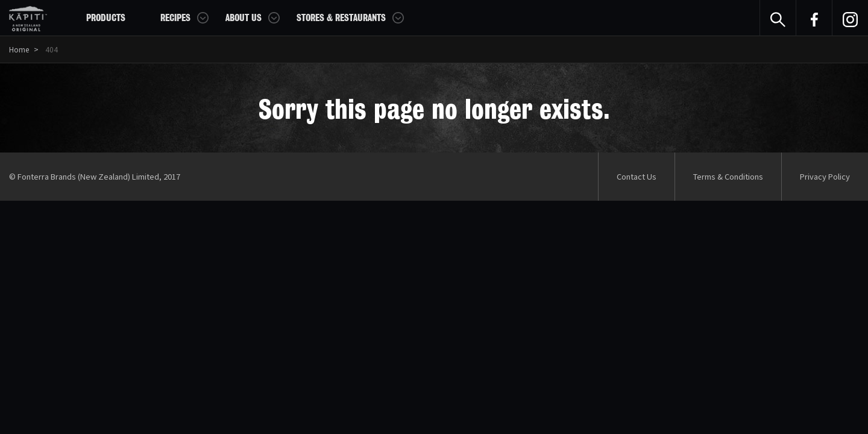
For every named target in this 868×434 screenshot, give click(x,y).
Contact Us (637, 176)
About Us (244, 18)
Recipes (175, 18)
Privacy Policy (825, 176)
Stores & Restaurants (341, 18)
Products (106, 18)
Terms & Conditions (728, 176)
